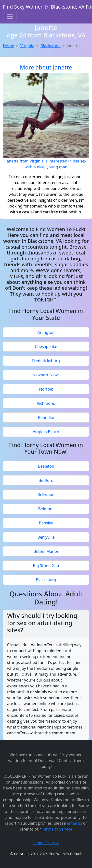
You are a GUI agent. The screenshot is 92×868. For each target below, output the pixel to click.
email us (74, 823)
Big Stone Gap (46, 566)
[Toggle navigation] (10, 17)
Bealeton (46, 466)
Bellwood (46, 495)
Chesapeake (46, 347)
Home (9, 46)
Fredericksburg (46, 361)
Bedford (46, 480)
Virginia (27, 46)
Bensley (46, 523)
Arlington (46, 332)
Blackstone (51, 46)
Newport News (46, 375)
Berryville (46, 537)
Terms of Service (57, 829)
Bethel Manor (46, 551)
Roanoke (46, 417)
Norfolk (46, 389)
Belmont (46, 509)
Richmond (46, 403)
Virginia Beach (46, 432)
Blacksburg (46, 580)
